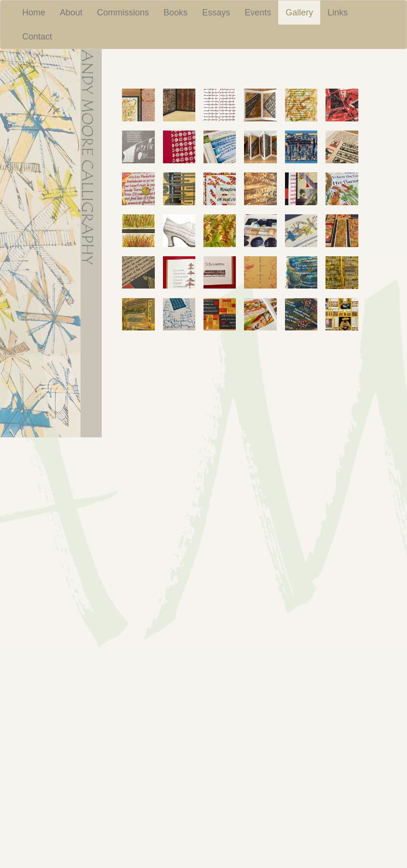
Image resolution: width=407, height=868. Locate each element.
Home (34, 13)
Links (338, 13)
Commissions (123, 13)
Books (176, 13)
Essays (216, 13)
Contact (37, 37)
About (71, 13)
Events (258, 13)
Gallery (303, 12)
